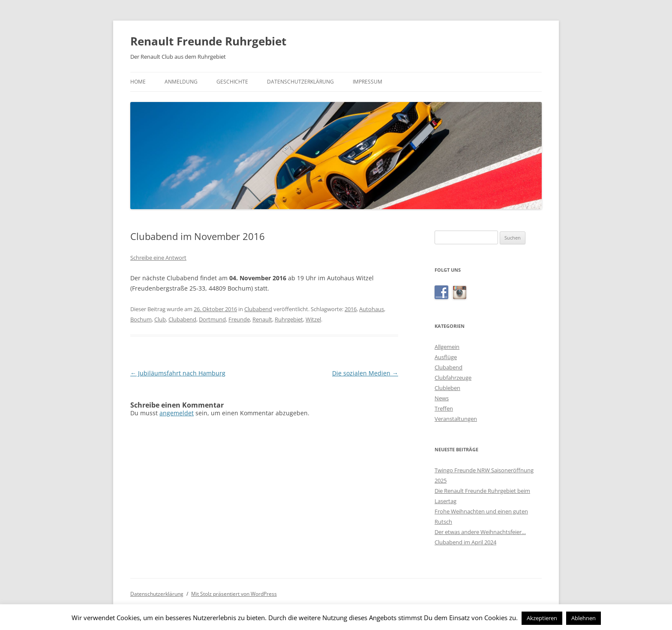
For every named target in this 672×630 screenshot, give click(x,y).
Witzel (313, 319)
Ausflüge (446, 357)
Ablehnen (583, 618)
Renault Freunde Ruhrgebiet (208, 41)
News (442, 398)
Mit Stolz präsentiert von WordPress (234, 594)
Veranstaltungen (456, 419)
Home (138, 82)
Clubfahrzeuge (453, 378)
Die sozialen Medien (365, 373)
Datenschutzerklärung (300, 82)
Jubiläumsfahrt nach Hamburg (178, 373)
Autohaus (372, 309)
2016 (351, 309)
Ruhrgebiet (289, 319)
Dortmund (212, 319)
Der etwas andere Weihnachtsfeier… (480, 532)
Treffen (444, 408)
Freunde (239, 319)
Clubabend (258, 309)
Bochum (141, 319)
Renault (262, 319)
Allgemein (447, 347)
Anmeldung (181, 82)
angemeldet (177, 413)
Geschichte (232, 82)
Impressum (367, 82)
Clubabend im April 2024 (465, 542)
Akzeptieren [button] (542, 618)
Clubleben (447, 388)
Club (160, 319)
